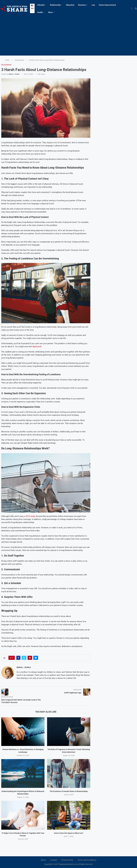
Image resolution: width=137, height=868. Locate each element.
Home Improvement (107, 5)
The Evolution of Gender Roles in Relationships (69, 791)
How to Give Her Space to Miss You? (69, 833)
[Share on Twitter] (24, 658)
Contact (54, 860)
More (50, 12)
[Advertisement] (68, 35)
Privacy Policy (67, 860)
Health (40, 12)
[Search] (136, 9)
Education (70, 5)
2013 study (30, 516)
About (43, 860)
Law (93, 5)
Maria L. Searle (14, 74)
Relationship (55, 5)
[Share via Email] (36, 658)
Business (82, 5)
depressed (37, 347)
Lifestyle (41, 5)
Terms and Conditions (87, 860)
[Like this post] (12, 658)
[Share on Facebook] (18, 658)
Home (7, 60)
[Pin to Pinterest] (30, 658)
